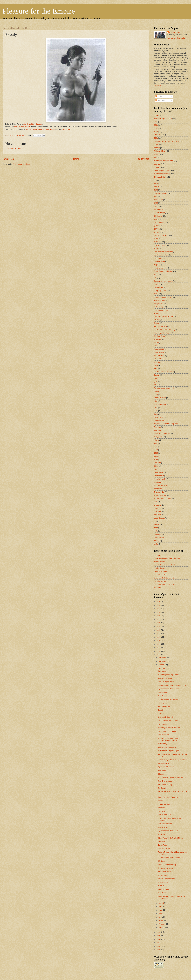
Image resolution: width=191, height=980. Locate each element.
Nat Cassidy (163, 744)
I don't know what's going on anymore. (172, 777)
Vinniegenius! (163, 703)
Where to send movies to (167, 747)
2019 (159, 626)
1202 (156, 190)
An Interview (163, 724)
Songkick (161, 811)
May (160, 913)
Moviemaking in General (163, 119)
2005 (159, 950)
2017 (159, 633)
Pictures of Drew (160, 151)
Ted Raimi (158, 242)
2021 (159, 619)
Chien (156, 466)
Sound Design (159, 356)
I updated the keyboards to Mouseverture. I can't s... (168, 739)
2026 (159, 602)
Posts (159, 96)
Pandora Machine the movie (164, 388)
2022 (159, 616)
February (162, 924)
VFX (156, 502)
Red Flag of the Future (162, 333)
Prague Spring (159, 300)
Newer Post (8, 159)
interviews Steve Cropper (33, 124)
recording (158, 167)
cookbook (158, 512)
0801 (156, 125)
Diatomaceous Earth (162, 235)
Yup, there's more (165, 696)
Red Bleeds (162, 893)
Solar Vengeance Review (167, 731)
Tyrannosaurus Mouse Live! (168, 831)
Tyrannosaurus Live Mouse (168, 699)
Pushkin (157, 154)
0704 (156, 203)
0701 (156, 122)
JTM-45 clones (159, 261)
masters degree (160, 268)
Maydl (156, 265)
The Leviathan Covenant (163, 498)
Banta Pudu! (163, 845)
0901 (156, 447)
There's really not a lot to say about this (172, 760)
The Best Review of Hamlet (168, 721)
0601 (156, 408)
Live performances (161, 310)
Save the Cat (159, 209)
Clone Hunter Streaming (167, 865)
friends (157, 391)
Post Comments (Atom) (21, 164)
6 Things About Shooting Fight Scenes (40, 129)
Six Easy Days (159, 336)
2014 (159, 644)
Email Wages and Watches (168, 797)
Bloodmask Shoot (161, 177)
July (160, 906)
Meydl (156, 206)
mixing (156, 440)
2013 (159, 648)
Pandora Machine (161, 326)
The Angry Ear (159, 492)
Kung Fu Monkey (160, 581)
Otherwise (158, 135)
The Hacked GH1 (164, 815)
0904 (156, 115)
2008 (159, 939)
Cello (156, 414)
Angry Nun (66, 129)
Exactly (161, 710)
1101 (156, 138)
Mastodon (158, 85)
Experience (162, 808)
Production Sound (161, 193)
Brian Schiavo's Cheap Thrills (165, 565)
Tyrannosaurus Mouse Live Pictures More (173, 685)
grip (155, 521)
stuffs (156, 544)
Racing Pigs (163, 827)
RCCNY (157, 320)
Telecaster (158, 489)
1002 (156, 132)
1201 (156, 157)
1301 (156, 196)
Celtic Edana (159, 417)
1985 (156, 460)
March (161, 921)
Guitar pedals (159, 476)
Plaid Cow (158, 482)
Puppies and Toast (161, 485)
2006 (159, 946)
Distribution (158, 216)
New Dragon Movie (165, 781)
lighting (157, 524)
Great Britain (159, 472)
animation (158, 505)
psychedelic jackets (161, 255)
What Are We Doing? (166, 678)
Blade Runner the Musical (163, 271)
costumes (158, 515)
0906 (156, 395)
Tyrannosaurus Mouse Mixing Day (171, 858)
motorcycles (158, 534)
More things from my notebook (169, 675)
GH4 (156, 469)
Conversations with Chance (164, 317)
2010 (159, 932)
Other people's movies (162, 171)
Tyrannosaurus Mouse (162, 174)
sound (156, 313)
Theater (157, 148)
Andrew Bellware (176, 32)
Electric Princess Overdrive (164, 372)
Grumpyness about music (163, 281)
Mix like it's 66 (163, 882)
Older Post (144, 159)
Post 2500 (162, 770)
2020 (159, 623)
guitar (156, 144)
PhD (156, 274)
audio (156, 239)
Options (161, 713)
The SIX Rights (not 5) (166, 682)
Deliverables (159, 287)
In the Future (163, 834)
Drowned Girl (159, 349)
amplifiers (158, 339)
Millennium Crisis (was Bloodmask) (167, 141)
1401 (156, 219)
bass (156, 378)
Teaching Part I (164, 692)
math (156, 531)
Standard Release (165, 872)
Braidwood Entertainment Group (166, 578)
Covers (161, 801)
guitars (157, 226)
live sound (158, 362)
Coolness (162, 841)
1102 (156, 184)
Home (76, 159)
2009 (159, 936)
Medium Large (159, 562)
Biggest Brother (164, 763)
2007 (159, 943)
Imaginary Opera (160, 291)
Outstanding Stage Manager (168, 751)
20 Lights (161, 861)
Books (156, 343)
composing (158, 508)
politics (157, 187)
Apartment (158, 258)
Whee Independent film (162, 434)
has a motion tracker (22, 127)
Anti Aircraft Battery (165, 785)
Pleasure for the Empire (39, 11)
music (156, 284)
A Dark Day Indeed (165, 804)
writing (156, 443)
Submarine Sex (160, 588)
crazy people (159, 437)
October (162, 665)
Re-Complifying (164, 788)
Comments (160, 100)
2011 (159, 655)
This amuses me (164, 849)
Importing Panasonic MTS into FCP (171, 728)
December (163, 658)
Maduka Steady (160, 479)
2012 (159, 651)
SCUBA (157, 229)
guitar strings (159, 307)
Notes (156, 294)
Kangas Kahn (159, 555)
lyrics (156, 528)
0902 (156, 450)
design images (159, 518)
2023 (159, 612)
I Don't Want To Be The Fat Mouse (171, 838)
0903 (156, 365)
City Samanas (159, 222)
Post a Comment (15, 148)
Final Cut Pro (159, 352)
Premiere (157, 427)
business (157, 164)
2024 (159, 609)
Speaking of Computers (167, 767)
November (163, 661)
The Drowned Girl (161, 495)
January (162, 928)
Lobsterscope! (163, 875)
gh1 (155, 180)
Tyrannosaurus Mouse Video (169, 689)
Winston (157, 232)
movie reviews (159, 537)
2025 (159, 605)
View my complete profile (176, 38)
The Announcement (165, 824)
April (160, 917)
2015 (159, 641)
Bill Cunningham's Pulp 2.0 (164, 584)
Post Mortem (163, 671)
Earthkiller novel (160, 398)
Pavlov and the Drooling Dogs (165, 330)
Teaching (157, 430)
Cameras (157, 463)
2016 (159, 637)
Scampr (157, 375)
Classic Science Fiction (167, 879)
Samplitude (158, 304)
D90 (156, 346)
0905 (156, 411)
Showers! (162, 774)
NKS (156, 401)
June (161, 910)
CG (155, 278)
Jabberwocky (159, 420)
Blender (157, 323)
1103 (156, 456)
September (163, 668)
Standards (158, 359)
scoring (157, 541)
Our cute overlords (161, 571)
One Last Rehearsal (165, 717)
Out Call (161, 886)
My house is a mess (165, 868)
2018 (159, 630)
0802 (156, 128)
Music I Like (158, 200)
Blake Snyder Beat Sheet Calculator (167, 558)
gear (156, 382)
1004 (156, 248)
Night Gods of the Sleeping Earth (166, 424)
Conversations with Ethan (163, 252)
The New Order (164, 735)
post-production (160, 245)
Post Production (160, 404)
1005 (156, 453)
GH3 (156, 385)
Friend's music (159, 213)
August (161, 903)
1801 (156, 369)
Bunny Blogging (164, 706)
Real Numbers (163, 889)
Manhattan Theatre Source (164, 161)
